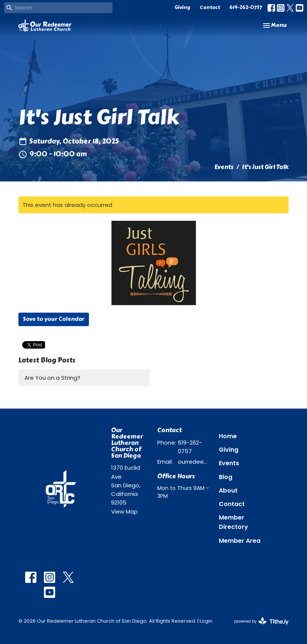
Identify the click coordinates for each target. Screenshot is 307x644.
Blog (226, 477)
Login (206, 621)
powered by (261, 621)
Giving (182, 7)
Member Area (240, 541)
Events (224, 167)
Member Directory (233, 522)
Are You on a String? (52, 378)
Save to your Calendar (54, 319)
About (228, 490)
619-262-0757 (246, 7)
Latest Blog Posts (47, 360)
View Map (124, 511)
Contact (210, 7)
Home (228, 436)
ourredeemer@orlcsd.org (195, 462)
